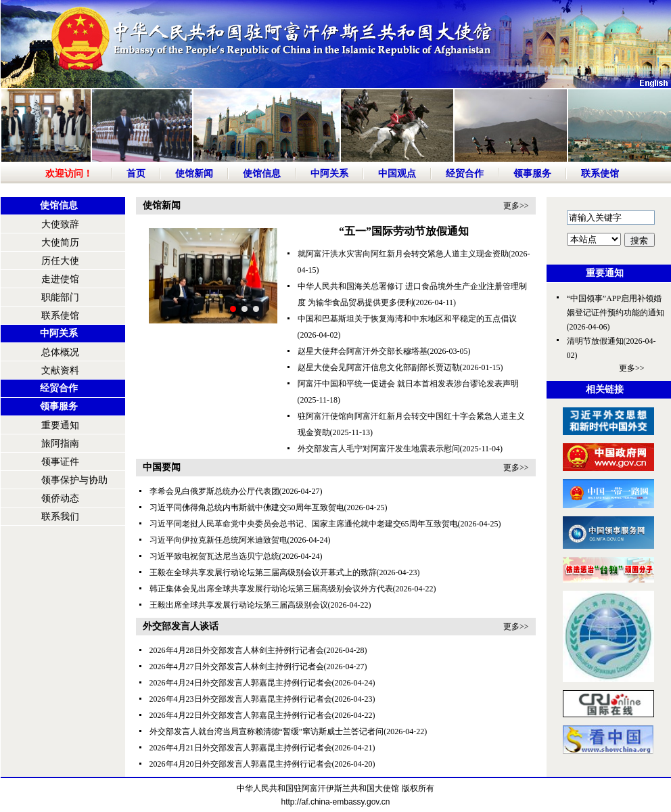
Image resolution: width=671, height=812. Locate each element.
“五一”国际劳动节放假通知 (404, 231)
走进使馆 (60, 279)
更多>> (516, 206)
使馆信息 (262, 174)
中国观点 (397, 174)
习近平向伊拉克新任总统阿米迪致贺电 (218, 540)
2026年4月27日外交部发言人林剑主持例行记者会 (237, 667)
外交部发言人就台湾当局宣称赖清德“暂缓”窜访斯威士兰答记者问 (267, 731)
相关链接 (605, 389)
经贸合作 (465, 174)
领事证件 (60, 462)
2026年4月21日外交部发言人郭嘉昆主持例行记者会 (241, 748)
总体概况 (60, 352)
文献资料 (60, 370)
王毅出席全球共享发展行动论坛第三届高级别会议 (239, 605)
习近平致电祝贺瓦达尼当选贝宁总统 (214, 556)
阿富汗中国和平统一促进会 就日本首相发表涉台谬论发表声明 (408, 384)
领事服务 (532, 174)
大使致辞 (60, 224)
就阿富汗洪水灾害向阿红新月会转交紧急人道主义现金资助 (403, 254)
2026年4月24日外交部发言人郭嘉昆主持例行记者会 (241, 683)
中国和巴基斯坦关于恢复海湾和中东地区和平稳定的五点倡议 (407, 319)
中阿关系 (329, 174)
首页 (136, 174)
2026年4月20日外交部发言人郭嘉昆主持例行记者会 (241, 764)
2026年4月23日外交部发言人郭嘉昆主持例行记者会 (241, 699)
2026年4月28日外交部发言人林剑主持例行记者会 (237, 650)
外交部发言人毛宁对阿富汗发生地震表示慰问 (379, 449)
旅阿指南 (60, 444)
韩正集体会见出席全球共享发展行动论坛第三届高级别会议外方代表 (271, 589)
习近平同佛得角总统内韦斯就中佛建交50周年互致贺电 (247, 507)
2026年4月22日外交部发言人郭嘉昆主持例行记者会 (241, 715)
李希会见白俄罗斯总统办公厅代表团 (214, 491)
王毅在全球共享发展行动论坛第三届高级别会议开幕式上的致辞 (263, 572)
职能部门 (60, 297)
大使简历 (60, 243)
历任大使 (60, 261)
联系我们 (60, 517)
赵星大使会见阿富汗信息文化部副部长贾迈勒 (379, 367)
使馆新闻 (194, 174)
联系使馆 (600, 174)
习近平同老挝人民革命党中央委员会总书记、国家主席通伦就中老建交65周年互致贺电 (304, 524)
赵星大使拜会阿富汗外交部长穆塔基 (363, 351)
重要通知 (60, 425)
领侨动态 (60, 498)
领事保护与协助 (74, 480)
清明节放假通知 (595, 341)
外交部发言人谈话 (181, 626)
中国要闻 (162, 467)
